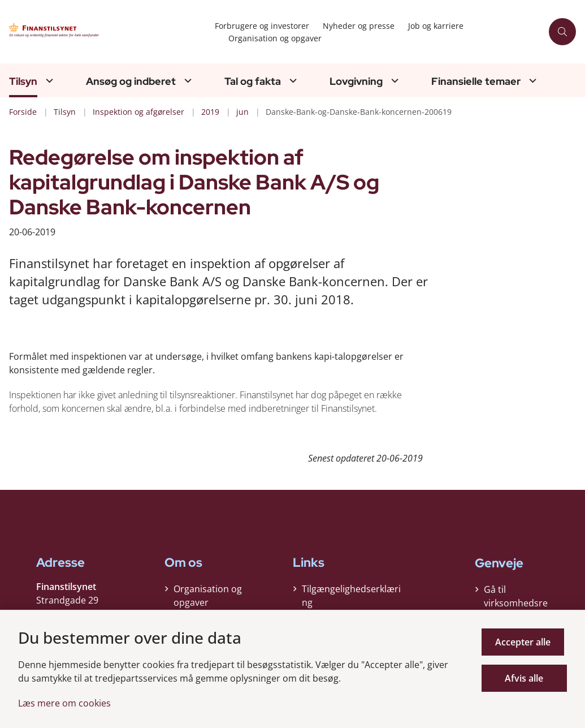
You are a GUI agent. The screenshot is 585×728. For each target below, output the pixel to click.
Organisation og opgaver (208, 598)
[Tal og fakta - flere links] (292, 81)
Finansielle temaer (476, 81)
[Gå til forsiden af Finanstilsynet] (104, 32)
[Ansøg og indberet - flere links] (187, 81)
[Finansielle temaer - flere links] (531, 81)
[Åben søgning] (562, 32)
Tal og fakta (253, 81)
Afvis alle (526, 678)
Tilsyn (23, 81)
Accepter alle (526, 642)
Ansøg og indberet (131, 81)
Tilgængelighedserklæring (351, 598)
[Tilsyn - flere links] (48, 81)
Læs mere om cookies (64, 703)
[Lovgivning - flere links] (393, 81)
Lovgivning (356, 81)
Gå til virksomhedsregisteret (516, 603)
